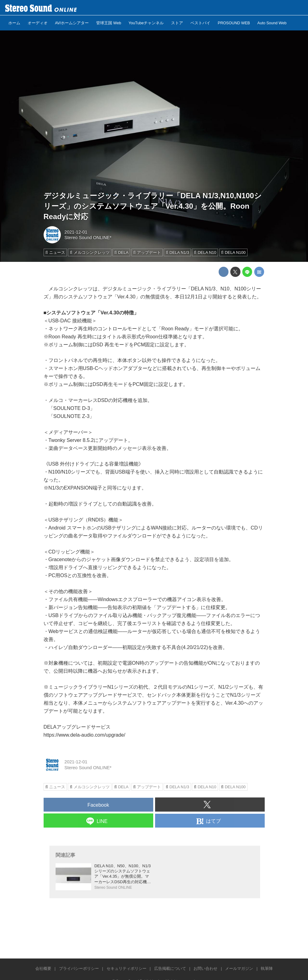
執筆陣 (267, 968)
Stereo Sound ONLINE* (88, 238)
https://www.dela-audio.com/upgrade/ (85, 735)
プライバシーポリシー (79, 968)
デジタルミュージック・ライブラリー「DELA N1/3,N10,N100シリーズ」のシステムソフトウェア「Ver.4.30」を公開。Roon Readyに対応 (153, 206)
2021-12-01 (76, 232)
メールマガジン (239, 968)
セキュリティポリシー (127, 968)
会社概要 (43, 968)
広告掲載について (170, 968)
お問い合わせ (205, 968)
